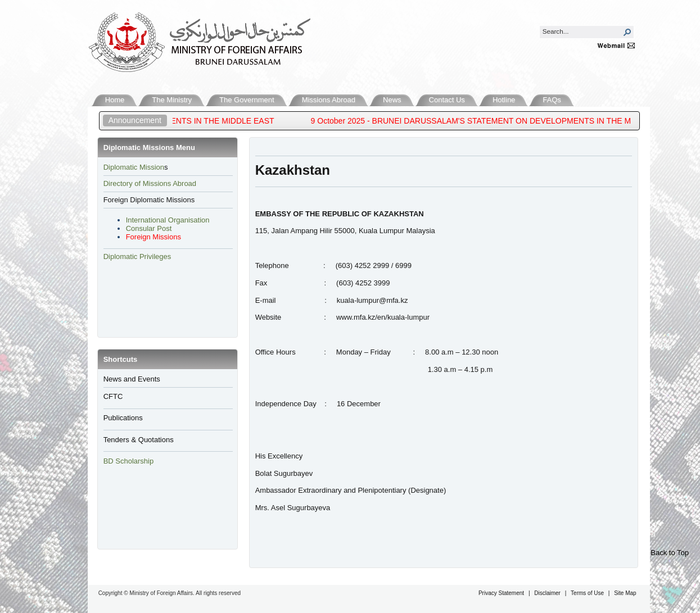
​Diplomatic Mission (134, 167)
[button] (627, 32)
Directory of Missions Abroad (150, 183)
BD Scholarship (130, 461)
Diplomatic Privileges (137, 256)
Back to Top (670, 553)
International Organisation (168, 220)
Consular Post (149, 228)
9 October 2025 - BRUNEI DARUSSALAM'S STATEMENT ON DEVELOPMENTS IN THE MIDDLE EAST (499, 121)
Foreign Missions (153, 237)
